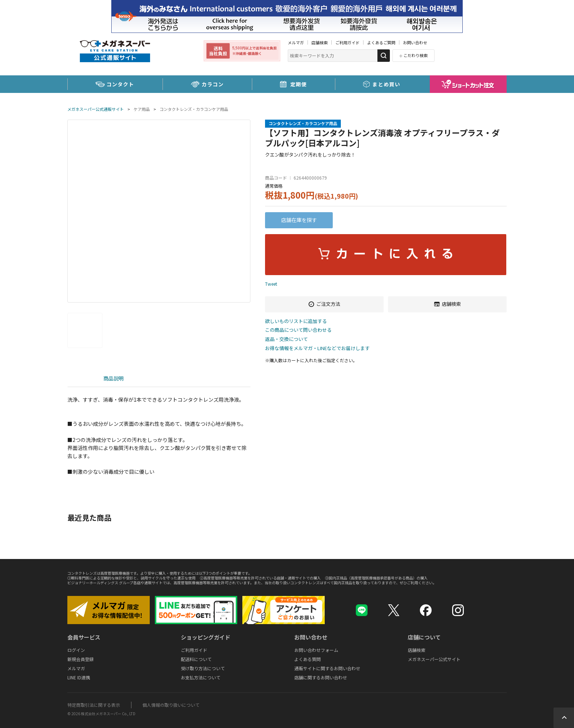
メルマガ (296, 42)
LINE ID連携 (79, 677)
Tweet (271, 284)
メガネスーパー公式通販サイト (96, 109)
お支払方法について (201, 677)
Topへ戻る (564, 718)
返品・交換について (286, 339)
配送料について (196, 659)
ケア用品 (142, 109)
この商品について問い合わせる (298, 330)
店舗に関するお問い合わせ (321, 677)
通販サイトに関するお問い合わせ (327, 668)
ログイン (76, 650)
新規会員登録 (81, 659)
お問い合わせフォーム (316, 650)
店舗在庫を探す (299, 220)
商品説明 (113, 378)
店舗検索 (320, 42)
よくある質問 (307, 659)
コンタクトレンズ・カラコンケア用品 (194, 109)
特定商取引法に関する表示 (94, 705)
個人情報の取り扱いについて (171, 705)
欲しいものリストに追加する (296, 321)
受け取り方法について (203, 668)
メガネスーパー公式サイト (434, 659)
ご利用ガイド (347, 42)
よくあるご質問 (381, 42)
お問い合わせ (415, 42)
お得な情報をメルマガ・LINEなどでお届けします (317, 348)
